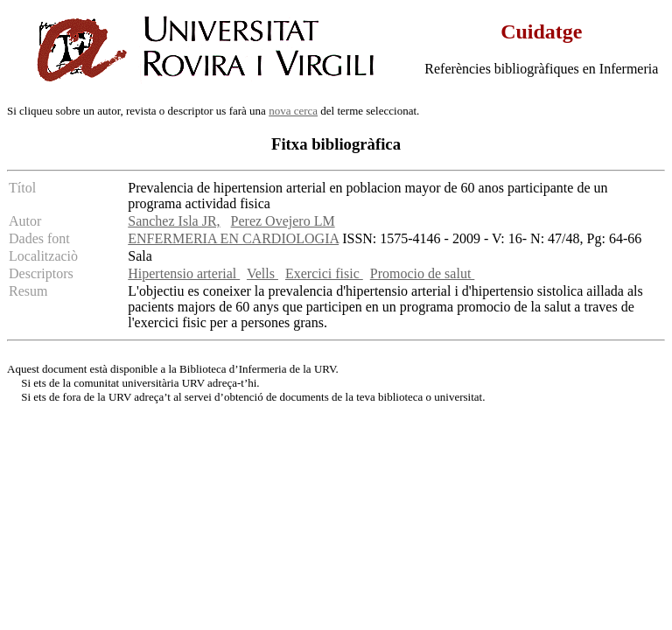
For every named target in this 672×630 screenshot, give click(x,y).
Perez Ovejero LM (283, 221)
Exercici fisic (324, 273)
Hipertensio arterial (184, 273)
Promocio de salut (423, 273)
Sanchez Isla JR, (174, 221)
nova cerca (293, 111)
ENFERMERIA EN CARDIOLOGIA (233, 238)
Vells (262, 273)
